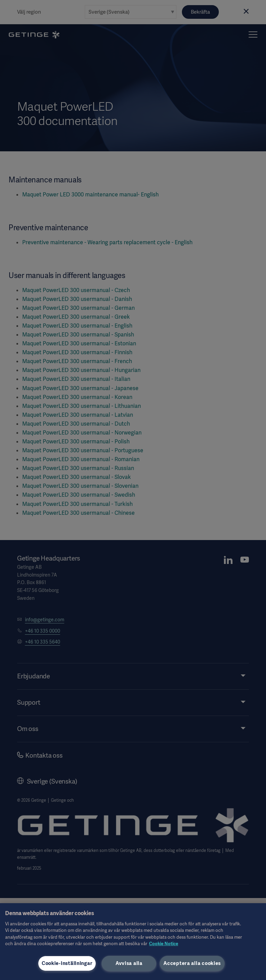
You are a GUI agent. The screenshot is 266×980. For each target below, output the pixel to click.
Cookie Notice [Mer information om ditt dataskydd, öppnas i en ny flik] (164, 944)
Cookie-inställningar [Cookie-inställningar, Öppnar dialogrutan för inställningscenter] (67, 963)
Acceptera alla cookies (192, 963)
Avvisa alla (129, 963)
